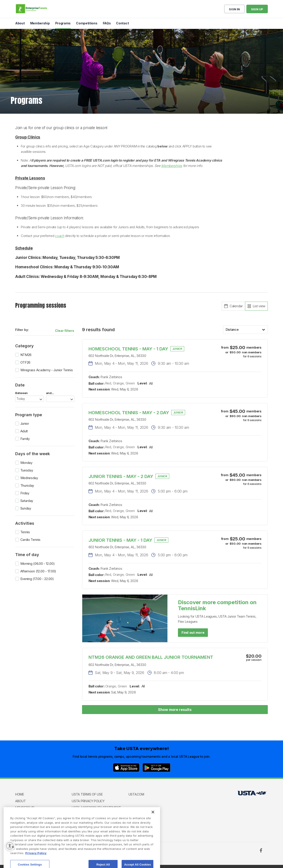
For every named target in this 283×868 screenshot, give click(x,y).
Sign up (257, 9)
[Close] (153, 831)
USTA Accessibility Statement (96, 808)
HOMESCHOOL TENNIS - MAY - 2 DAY (129, 413)
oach (61, 236)
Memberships (172, 166)
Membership (25, 808)
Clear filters (65, 331)
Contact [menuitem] (122, 23)
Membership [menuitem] (40, 23)
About (21, 801)
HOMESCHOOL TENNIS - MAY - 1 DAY (128, 349)
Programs (24, 814)
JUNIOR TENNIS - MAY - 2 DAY (121, 476)
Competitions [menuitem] (87, 23)
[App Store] (126, 768)
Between (21, 393)
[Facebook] (261, 850)
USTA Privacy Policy (88, 801)
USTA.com (136, 794)
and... (50, 393)
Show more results (175, 710)
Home (20, 794)
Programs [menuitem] (63, 23)
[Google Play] (156, 768)
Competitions (27, 821)
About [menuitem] (20, 23)
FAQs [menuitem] (107, 23)
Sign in (234, 9)
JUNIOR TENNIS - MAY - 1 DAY (120, 540)
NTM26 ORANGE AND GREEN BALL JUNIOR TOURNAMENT (151, 657)
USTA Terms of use (87, 794)
